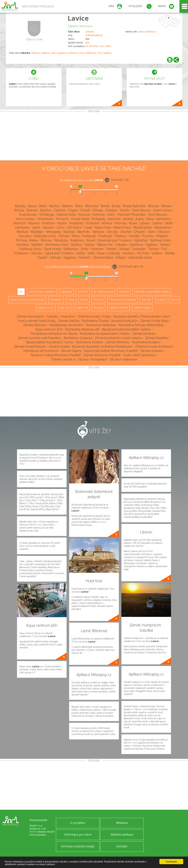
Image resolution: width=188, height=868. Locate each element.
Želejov (121, 257)
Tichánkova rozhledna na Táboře (54, 334)
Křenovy (120, 223)
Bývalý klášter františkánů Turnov (50, 342)
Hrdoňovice (45, 219)
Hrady (71, 300)
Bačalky (20, 206)
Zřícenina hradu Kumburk (154, 346)
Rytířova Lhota (160, 240)
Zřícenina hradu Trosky (94, 316)
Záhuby (55, 257)
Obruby (112, 232)
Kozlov (62, 223)
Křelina (107, 223)
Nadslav (69, 232)
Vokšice (157, 253)
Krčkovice (93, 223)
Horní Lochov (25, 219)
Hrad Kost (68, 316)
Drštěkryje (47, 214)
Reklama (122, 823)
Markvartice (163, 227)
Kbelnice (20, 223)
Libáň (169, 223)
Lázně (174, 300)
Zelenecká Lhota (140, 257)
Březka (166, 206)
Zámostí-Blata (103, 257)
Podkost (120, 236)
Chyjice (73, 210)
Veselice (128, 253)
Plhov (76, 236)
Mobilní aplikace (122, 834)
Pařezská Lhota (45, 236)
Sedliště (37, 245)
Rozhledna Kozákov (146, 342)
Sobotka (90, 32)
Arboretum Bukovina (101, 325)
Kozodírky (76, 223)
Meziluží (22, 232)
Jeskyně (161, 300)
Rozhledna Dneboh (90, 342)
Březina (154, 206)
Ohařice (126, 232)
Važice (81, 253)
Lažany (144, 223)
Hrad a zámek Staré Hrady (37, 321)
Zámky (84, 300)
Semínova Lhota (57, 245)
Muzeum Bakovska (123, 359)
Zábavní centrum (119, 308)
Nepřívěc (84, 232)
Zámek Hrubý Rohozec (30, 346)
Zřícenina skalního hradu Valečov (119, 338)
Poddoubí (89, 236)
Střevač (125, 249)
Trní (99, 53)
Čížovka (98, 210)
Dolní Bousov (142, 210)
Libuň (36, 227)
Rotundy (146, 300)
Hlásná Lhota (66, 214)
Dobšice (111, 210)
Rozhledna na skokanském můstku (105, 334)
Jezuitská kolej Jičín (125, 321)
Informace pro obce (78, 834)
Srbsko (165, 245)
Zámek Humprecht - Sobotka (37, 316)
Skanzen (124, 292)
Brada (116, 206)
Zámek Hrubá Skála (154, 321)
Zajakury (107, 53)
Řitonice (46, 240)
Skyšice (89, 245)
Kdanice (45, 53)
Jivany (140, 219)
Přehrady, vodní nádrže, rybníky (152, 292)
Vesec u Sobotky (108, 253)
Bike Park (65, 308)
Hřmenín (62, 219)
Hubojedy (98, 219)
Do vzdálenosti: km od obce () (78, 266)
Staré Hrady (52, 249)
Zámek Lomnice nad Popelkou (39, 338)
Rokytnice (77, 240)
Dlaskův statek (59, 346)
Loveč (88, 227)
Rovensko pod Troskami (115, 240)
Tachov (153, 249)
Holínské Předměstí (132, 214)
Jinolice (128, 219)
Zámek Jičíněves (144, 334)
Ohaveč (140, 232)
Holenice (99, 214)
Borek (105, 206)
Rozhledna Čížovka (95, 321)
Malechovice (122, 227)
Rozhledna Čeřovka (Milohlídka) (141, 325)
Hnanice (84, 214)
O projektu (78, 823)
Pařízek (64, 236)
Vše (21, 292)
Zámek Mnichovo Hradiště (102, 355)
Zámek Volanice (152, 351)
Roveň (91, 240)
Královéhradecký (94, 35)
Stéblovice (91, 53)
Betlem (67, 206)
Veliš (91, 253)
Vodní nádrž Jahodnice (139, 355)
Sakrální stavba (142, 308)
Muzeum (98, 308)
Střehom (97, 249)
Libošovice (22, 227)
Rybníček (141, 240)
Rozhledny (56, 300)
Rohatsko (61, 240)
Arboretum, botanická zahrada (27, 300)
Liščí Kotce (74, 227)
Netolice (98, 232)
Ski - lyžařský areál (103, 292)
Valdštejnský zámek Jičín (66, 325)
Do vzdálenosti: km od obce (81, 180)
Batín (43, 206)
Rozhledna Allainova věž (82, 329)
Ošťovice (163, 232)
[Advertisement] (94, 137)
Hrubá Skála (80, 219)
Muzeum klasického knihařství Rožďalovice (102, 346)
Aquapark (66, 292)
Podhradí (105, 236)
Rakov (34, 240)
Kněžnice (49, 223)
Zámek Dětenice (35, 325)
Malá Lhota (103, 227)
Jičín (87, 43)
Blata (79, 206)
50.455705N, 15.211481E (98, 46)
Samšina (22, 245)
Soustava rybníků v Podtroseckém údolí (141, 316)
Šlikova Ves (105, 245)
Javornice (114, 219)
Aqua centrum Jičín (49, 329)
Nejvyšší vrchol (46, 308)
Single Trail (82, 308)
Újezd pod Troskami (59, 253)
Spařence (136, 245)
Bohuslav (92, 206)
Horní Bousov (158, 214)
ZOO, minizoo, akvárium (42, 292)
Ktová (133, 223)
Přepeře (162, 236)
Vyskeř (43, 257)
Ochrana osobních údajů (78, 846)
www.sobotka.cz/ (147, 32)
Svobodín (139, 249)
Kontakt (122, 846)
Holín (111, 214)
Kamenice (163, 219)
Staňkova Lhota (76, 53)
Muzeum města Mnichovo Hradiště (56, 355)
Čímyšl (85, 210)
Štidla (85, 249)
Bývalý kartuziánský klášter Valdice (126, 329)
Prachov (148, 236)
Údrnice (37, 253)
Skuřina (76, 245)
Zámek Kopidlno (157, 338)
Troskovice (21, 253)
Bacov (32, 206)
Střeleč (111, 249)
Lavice (78, 18)
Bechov (55, 206)
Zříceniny (98, 300)
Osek (151, 232)
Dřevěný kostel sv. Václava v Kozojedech (79, 359)
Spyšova (62, 53)
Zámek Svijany (71, 351)
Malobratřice (143, 227)
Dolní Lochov (163, 210)
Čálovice (35, 53)
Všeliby (170, 253)
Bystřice (46, 210)
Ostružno (25, 236)
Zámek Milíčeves (118, 342)
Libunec (48, 227)
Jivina (150, 219)
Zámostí (84, 257)
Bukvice (32, 210)
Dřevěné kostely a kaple (123, 300)
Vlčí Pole (143, 253)
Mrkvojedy (53, 232)
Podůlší (134, 236)
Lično (60, 227)
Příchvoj (21, 240)
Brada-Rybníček (134, 206)
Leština (157, 223)
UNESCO (83, 292)
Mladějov (37, 232)
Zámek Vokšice (69, 321)
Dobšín (125, 210)
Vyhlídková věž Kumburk (41, 351)
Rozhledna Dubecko (78, 338)
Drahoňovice (28, 214)
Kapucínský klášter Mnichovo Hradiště (111, 351)
